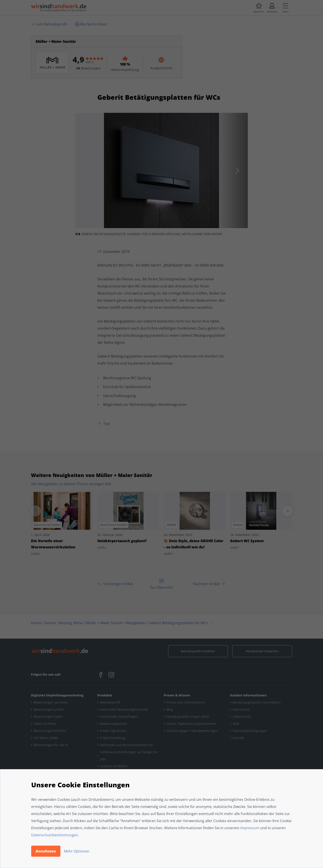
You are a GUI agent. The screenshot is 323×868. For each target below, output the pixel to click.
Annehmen (46, 851)
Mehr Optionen (77, 851)
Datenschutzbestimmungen (55, 835)
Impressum (250, 828)
